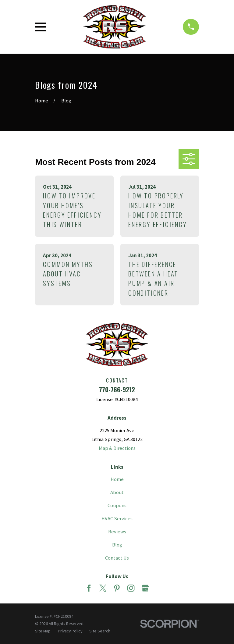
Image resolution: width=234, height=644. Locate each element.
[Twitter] (103, 588)
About (117, 492)
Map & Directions (117, 448)
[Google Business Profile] (145, 588)
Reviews (117, 532)
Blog (117, 545)
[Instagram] (131, 588)
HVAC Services (117, 519)
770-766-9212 (117, 389)
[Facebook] (89, 588)
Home (117, 479)
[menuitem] (43, 631)
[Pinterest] (117, 588)
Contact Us (117, 558)
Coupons (117, 505)
